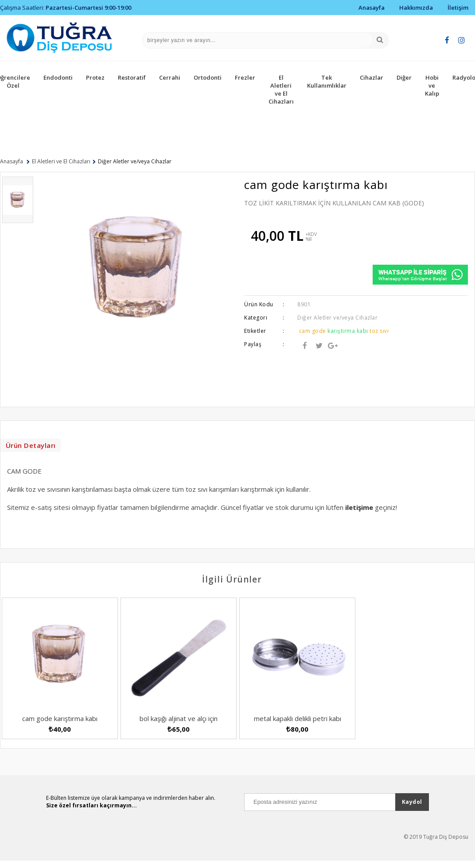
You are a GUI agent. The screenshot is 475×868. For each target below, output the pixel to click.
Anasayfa (372, 8)
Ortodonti (208, 77)
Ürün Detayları (31, 447)
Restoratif (132, 77)
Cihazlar (372, 77)
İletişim (458, 8)
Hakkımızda (416, 8)
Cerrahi (170, 77)
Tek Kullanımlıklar (327, 81)
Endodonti (58, 77)
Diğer (404, 77)
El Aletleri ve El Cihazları (281, 89)
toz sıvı (379, 331)
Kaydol (412, 816)
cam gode (313, 331)
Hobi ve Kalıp (432, 85)
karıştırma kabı (348, 331)
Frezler (245, 77)
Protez (95, 77)
